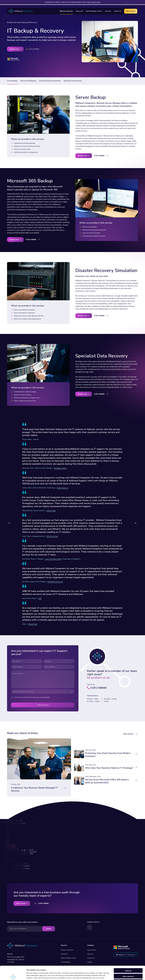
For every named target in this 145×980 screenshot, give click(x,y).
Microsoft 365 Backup (28, 81)
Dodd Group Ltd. (62, 488)
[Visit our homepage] (22, 945)
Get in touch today (94, 2)
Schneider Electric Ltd (55, 582)
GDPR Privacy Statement (52, 977)
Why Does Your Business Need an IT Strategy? (109, 768)
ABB (40, 598)
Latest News (92, 950)
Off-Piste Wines (52, 536)
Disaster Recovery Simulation (50, 81)
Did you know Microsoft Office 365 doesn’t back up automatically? (107, 781)
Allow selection (128, 962)
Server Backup (12, 81)
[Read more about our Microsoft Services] (122, 947)
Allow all (128, 956)
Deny (128, 968)
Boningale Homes (60, 468)
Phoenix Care (33, 624)
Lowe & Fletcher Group (53, 559)
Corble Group (51, 511)
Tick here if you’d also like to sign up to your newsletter (32, 697)
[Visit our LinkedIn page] (90, 927)
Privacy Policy (35, 977)
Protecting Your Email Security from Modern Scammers (108, 755)
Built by (70, 977)
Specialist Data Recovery (73, 81)
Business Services (14, 22)
